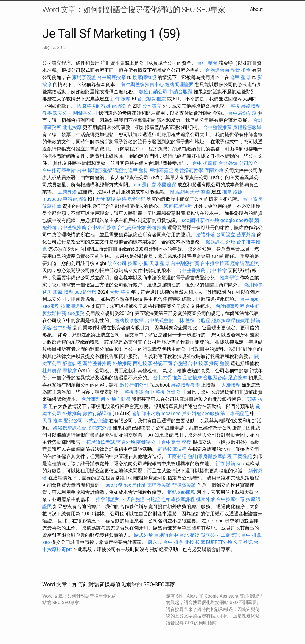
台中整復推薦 (217, 127)
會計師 (195, 456)
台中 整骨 (207, 63)
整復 (235, 106)
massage (52, 199)
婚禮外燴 (206, 235)
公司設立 (152, 106)
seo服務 (51, 306)
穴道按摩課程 (178, 206)
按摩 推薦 (208, 363)
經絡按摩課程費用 (231, 321)
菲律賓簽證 (184, 485)
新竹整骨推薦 (97, 363)
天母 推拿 (52, 421)
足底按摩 (192, 378)
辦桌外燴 (126, 442)
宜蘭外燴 (214, 170)
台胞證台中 (185, 363)
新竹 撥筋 (225, 464)
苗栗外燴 (246, 235)
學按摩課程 (183, 499)
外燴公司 (176, 392)
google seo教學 (237, 220)
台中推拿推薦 (215, 263)
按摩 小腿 (138, 263)
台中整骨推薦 (191, 270)
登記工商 (163, 363)
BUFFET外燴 (219, 542)
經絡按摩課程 (131, 199)
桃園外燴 (206, 499)
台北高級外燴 (132, 228)
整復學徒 (134, 392)
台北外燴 (228, 163)
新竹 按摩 (120, 99)
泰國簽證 (167, 185)
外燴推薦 (157, 228)
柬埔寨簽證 (84, 77)
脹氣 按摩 (63, 292)
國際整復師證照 (94, 106)
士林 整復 (185, 321)
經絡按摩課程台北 (72, 428)
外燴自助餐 (119, 399)
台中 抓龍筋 (205, 163)
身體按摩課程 (217, 456)
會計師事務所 (230, 306)
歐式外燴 (102, 428)
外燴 (231, 242)
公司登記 (243, 542)
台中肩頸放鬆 (242, 113)
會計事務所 (94, 399)
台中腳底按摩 (111, 77)
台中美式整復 (159, 321)
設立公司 (63, 113)
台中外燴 (63, 328)
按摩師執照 (144, 77)
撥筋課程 (215, 242)
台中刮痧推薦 (185, 263)
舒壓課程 (72, 363)
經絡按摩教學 (129, 321)
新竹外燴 (210, 220)
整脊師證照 (115, 170)
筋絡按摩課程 (172, 449)
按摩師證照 (73, 306)
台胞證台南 (217, 70)
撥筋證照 (179, 192)
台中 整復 (155, 392)
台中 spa (249, 299)
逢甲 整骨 (240, 77)
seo (240, 464)
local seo (171, 413)
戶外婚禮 (192, 413)
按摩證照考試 (101, 442)
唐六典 (155, 542)
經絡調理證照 (179, 84)
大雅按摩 (231, 385)
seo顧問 (190, 220)
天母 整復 (200, 192)
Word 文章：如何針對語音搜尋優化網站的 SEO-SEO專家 (134, 10)
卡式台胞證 (96, 421)
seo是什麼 (145, 185)
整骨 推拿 (241, 70)
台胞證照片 (158, 499)
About (256, 9)
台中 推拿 (217, 270)
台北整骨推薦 (152, 99)
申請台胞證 (180, 92)
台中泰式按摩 (102, 228)
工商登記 (177, 456)
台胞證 (119, 106)
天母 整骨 (159, 263)
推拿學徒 (229, 278)
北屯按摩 (72, 127)
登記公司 (73, 421)
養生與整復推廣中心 (142, 84)
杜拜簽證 (52, 371)
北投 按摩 (195, 542)
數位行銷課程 (97, 413)
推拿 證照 (232, 192)
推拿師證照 (108, 499)
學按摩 (70, 371)
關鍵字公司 (85, 113)
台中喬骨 (171, 442)
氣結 (172, 492)
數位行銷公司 (153, 92)
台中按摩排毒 (231, 499)
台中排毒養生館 (59, 170)
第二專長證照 (235, 413)
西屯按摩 (142, 363)
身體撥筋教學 (247, 127)
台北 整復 (189, 535)
